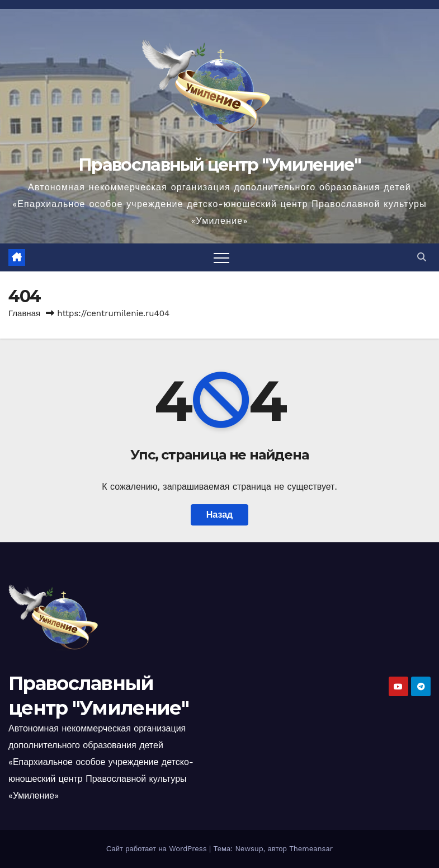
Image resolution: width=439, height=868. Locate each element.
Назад (219, 515)
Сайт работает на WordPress (158, 849)
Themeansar (311, 849)
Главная (24, 313)
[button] (422, 257)
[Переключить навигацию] (221, 257)
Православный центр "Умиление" (219, 165)
